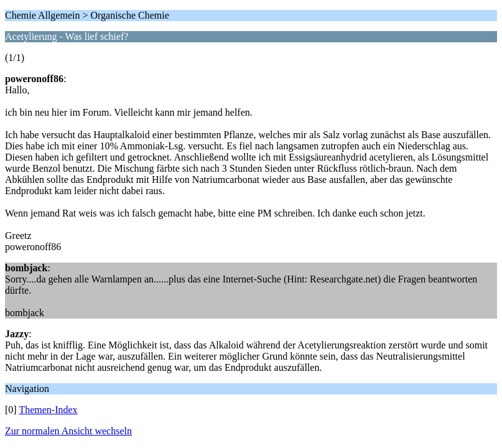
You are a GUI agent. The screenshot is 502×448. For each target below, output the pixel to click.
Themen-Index (48, 410)
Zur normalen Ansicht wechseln (68, 431)
